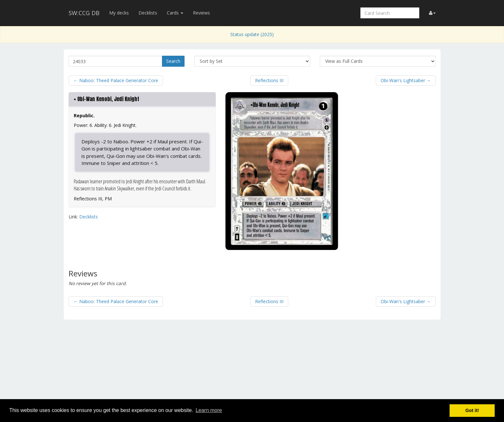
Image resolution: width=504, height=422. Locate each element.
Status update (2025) (252, 34)
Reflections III (269, 80)
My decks (119, 13)
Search (173, 61)
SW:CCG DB (84, 13)
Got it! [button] (472, 410)
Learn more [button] (209, 410)
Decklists (148, 13)
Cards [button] (175, 13)
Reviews (201, 13)
